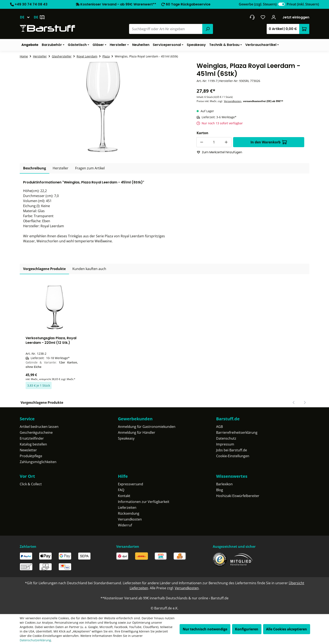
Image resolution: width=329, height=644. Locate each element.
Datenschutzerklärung (35, 640)
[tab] (35, 168)
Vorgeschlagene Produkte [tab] (44, 269)
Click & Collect (31, 484)
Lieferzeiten (127, 508)
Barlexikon (224, 484)
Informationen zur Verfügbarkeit (144, 502)
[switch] (282, 4)
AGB (219, 427)
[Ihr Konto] (274, 17)
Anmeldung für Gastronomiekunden (147, 427)
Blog (220, 490)
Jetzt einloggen (296, 17)
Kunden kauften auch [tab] (89, 269)
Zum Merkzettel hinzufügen (219, 152)
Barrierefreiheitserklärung (237, 432)
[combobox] (166, 29)
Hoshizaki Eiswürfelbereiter (238, 496)
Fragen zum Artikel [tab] (90, 168)
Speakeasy (126, 438)
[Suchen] (208, 29)
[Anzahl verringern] (201, 142)
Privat (303, 4)
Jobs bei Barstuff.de (232, 450)
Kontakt (124, 496)
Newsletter (28, 450)
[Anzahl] (214, 142)
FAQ (121, 490)
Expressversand (131, 484)
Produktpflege (31, 456)
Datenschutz (226, 438)
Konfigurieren (247, 629)
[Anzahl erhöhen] (226, 142)
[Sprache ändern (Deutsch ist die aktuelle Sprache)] (27, 17)
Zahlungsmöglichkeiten (38, 462)
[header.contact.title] (252, 17)
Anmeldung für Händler (137, 432)
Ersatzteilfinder (32, 438)
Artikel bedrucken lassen (39, 427)
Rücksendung (129, 513)
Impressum (225, 444)
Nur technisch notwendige (205, 629)
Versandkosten (233, 101)
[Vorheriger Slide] (294, 402)
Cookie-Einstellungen (233, 456)
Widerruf (125, 525)
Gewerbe (258, 4)
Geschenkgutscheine (36, 432)
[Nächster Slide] (305, 402)
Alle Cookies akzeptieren (287, 629)
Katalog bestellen (33, 444)
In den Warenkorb (269, 142)
